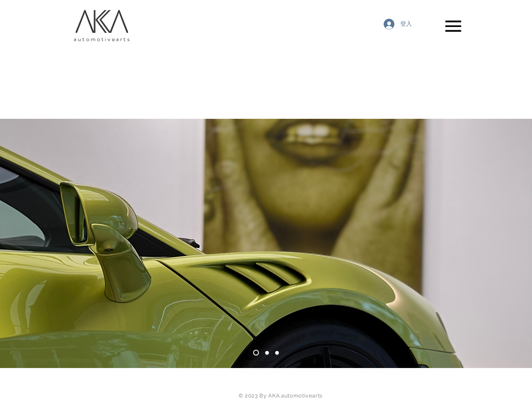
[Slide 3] (256, 353)
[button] (453, 26)
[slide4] (267, 353)
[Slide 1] (277, 353)
